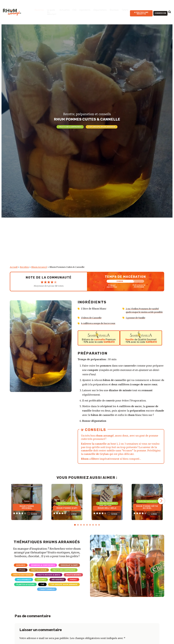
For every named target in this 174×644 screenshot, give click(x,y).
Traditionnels (47, 596)
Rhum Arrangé (39, 267)
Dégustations (100, 10)
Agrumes (21, 572)
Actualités (65, 10)
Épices (22, 577)
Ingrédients (85, 10)
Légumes (41, 586)
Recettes (39, 10)
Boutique (114, 10)
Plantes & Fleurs (25, 591)
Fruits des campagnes (70, 127)
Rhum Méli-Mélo (107, 514)
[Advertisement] (87, 243)
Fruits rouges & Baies (49, 581)
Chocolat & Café (69, 572)
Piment (73, 586)
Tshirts (125, 10)
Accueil (14, 267)
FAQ (75, 10)
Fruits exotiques (22, 581)
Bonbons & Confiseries (43, 572)
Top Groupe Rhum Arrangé (102, 127)
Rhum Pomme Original (27, 513)
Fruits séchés (73, 581)
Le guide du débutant (52, 12)
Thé (42, 591)
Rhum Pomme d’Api (67, 514)
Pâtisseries (58, 586)
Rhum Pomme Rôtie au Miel (147, 513)
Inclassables (24, 586)
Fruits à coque (39, 577)
